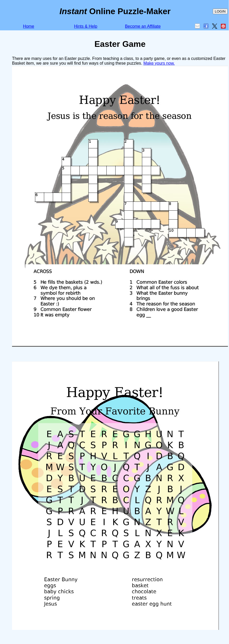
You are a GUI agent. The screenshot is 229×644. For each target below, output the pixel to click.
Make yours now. (159, 63)
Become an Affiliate (143, 26)
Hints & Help (86, 26)
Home (29, 26)
